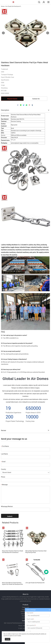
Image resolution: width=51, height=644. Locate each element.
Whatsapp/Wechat (7, 506)
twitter (24, 105)
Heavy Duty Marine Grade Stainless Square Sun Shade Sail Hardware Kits (12, 584)
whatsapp (27, 105)
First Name (5, 446)
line (21, 105)
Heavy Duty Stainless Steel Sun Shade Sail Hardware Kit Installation (13, 552)
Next (48, 33)
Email (3, 462)
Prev (3, 33)
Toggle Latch (25, 607)
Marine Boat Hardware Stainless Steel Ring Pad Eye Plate (36, 552)
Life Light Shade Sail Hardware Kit (35, 583)
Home (3, 6)
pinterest (29, 105)
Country (4, 469)
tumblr (32, 105)
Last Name (4, 454)
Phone (3, 477)
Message (4, 485)
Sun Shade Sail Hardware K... (14, 6)
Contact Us (36, 99)
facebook (18, 105)
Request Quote (12, 99)
